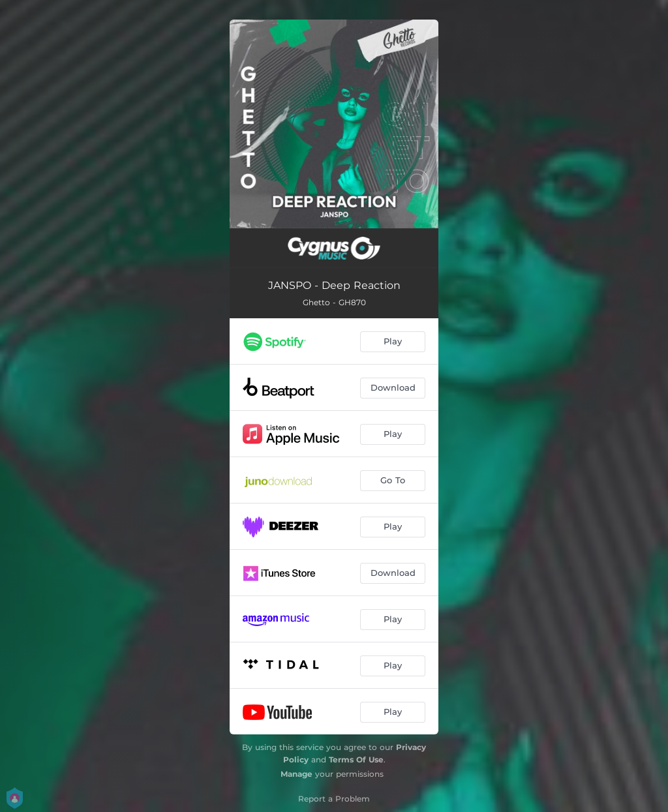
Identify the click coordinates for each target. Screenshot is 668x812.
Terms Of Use (356, 759)
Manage (296, 774)
